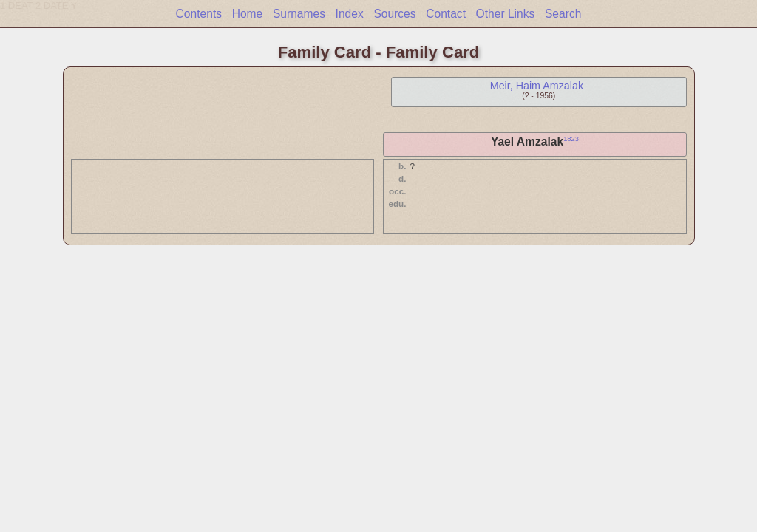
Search (563, 14)
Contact (446, 14)
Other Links (506, 14)
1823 (571, 139)
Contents (199, 14)
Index (350, 14)
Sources (394, 14)
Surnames (299, 14)
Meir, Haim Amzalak (537, 86)
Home (248, 14)
